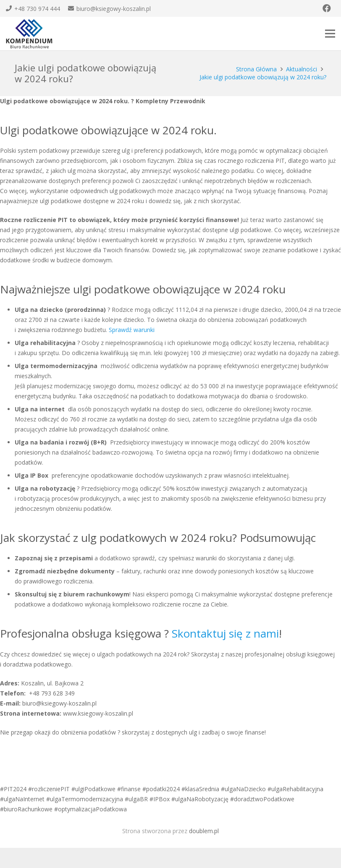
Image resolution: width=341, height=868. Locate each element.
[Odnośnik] (29, 34)
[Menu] (330, 34)
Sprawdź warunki (132, 330)
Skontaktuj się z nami (225, 633)
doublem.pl (204, 831)
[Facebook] (327, 8)
